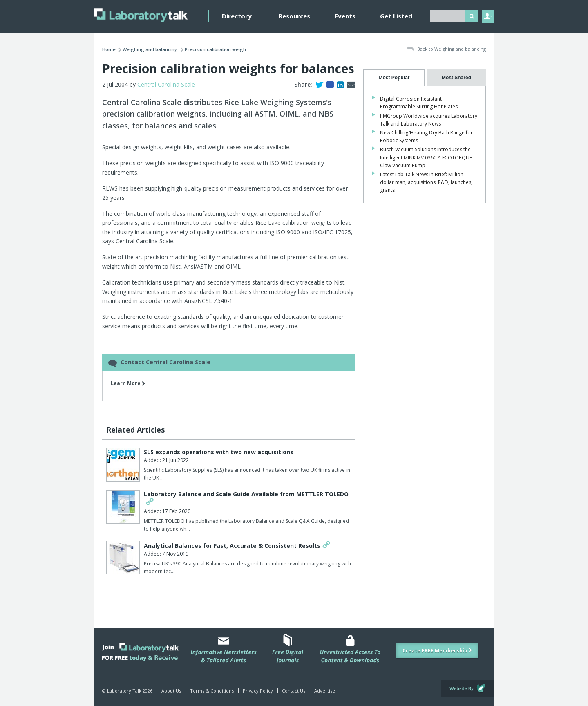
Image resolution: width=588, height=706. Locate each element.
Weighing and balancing (150, 49)
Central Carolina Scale (166, 84)
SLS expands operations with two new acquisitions (219, 452)
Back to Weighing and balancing (446, 49)
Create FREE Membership (437, 651)
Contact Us (294, 691)
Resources (294, 16)
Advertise (325, 691)
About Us (171, 691)
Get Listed (396, 16)
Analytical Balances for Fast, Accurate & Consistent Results (232, 546)
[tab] (394, 78)
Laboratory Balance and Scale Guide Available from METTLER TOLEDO (246, 494)
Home (109, 49)
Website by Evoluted (468, 688)
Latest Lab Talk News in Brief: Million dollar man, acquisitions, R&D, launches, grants (426, 182)
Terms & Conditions (212, 691)
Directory (237, 16)
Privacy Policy (258, 691)
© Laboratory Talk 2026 (127, 691)
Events (345, 16)
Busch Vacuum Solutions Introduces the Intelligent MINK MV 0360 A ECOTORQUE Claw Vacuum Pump (426, 157)
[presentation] (394, 78)
